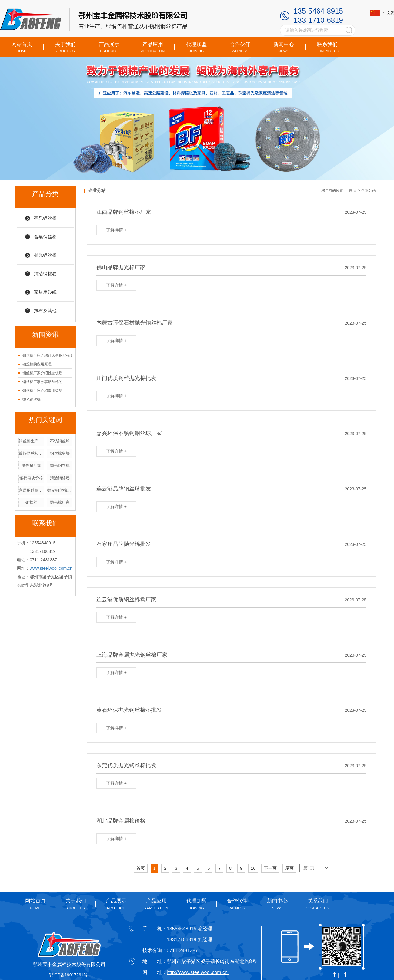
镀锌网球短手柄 (31, 453)
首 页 (353, 190)
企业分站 (369, 190)
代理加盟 (196, 47)
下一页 (270, 868)
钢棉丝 (31, 502)
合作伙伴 (240, 47)
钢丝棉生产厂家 (31, 441)
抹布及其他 (45, 310)
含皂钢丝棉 (45, 237)
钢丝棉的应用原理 (37, 364)
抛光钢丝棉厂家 (60, 490)
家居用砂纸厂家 (31, 490)
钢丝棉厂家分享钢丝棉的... (44, 382)
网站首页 (22, 47)
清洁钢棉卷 (45, 274)
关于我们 (65, 47)
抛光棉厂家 (60, 502)
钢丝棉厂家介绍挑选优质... (44, 373)
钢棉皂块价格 (31, 478)
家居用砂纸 (45, 292)
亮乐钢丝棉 (45, 218)
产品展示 (109, 47)
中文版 (382, 13)
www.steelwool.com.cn (51, 568)
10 (253, 868)
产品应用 (153, 47)
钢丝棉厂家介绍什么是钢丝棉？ (48, 355)
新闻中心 (284, 47)
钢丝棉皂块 (60, 453)
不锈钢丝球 (60, 441)
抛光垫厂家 (31, 465)
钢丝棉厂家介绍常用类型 (42, 391)
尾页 (289, 868)
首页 (141, 868)
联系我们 (327, 47)
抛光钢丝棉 (45, 255)
